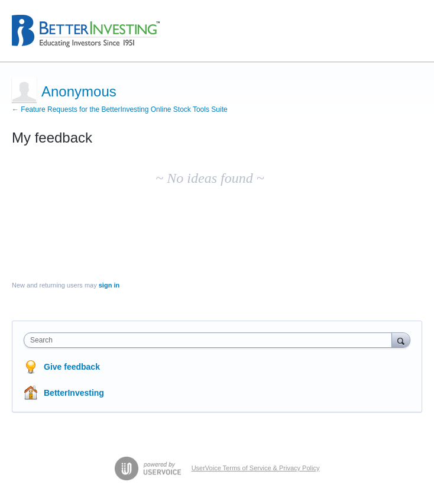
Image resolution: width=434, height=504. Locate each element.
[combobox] (210, 340)
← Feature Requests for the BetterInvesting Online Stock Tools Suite (120, 109)
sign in (109, 285)
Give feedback (72, 367)
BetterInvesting (74, 393)
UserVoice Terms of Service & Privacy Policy (256, 468)
